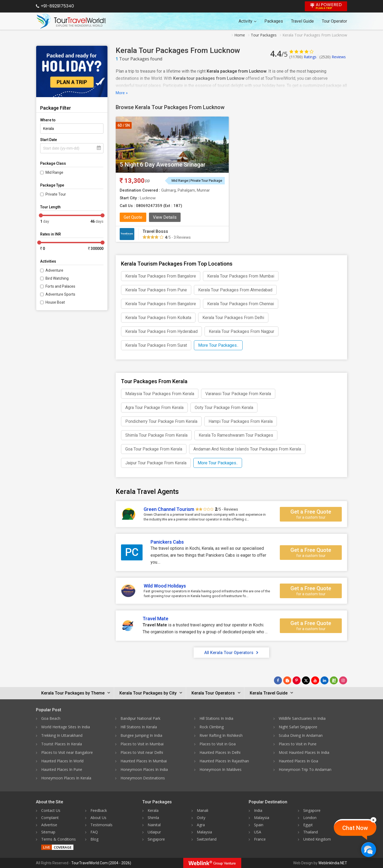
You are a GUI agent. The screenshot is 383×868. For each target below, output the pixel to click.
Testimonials (101, 825)
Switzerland (207, 839)
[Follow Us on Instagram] (343, 680)
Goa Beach (51, 718)
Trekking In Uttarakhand (62, 735)
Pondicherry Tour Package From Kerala (161, 421)
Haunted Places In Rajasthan (224, 761)
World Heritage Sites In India (66, 727)
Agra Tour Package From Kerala (154, 408)
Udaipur (154, 832)
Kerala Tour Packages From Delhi (233, 318)
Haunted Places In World (62, 761)
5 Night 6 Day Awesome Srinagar (163, 165)
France (260, 839)
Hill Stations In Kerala (139, 727)
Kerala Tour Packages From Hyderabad (161, 331)
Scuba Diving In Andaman (301, 735)
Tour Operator (334, 21)
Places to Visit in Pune (298, 744)
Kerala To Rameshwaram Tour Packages (236, 435)
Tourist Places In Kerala (62, 744)
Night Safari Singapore (298, 727)
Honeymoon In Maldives (220, 769)
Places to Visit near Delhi (142, 752)
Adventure (54, 270)
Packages (274, 21)
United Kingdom (317, 839)
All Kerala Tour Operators (231, 653)
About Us (98, 818)
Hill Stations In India (216, 718)
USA (258, 832)
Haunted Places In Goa (298, 761)
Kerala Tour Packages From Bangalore (161, 276)
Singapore (156, 839)
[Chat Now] (369, 850)
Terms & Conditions (59, 839)
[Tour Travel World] (71, 21)
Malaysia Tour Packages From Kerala (160, 394)
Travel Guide (302, 21)
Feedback (99, 810)
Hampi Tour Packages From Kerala (241, 421)
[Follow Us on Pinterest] (297, 680)
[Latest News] (287, 680)
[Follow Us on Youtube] (315, 680)
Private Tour (56, 194)
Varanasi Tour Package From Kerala (238, 394)
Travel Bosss (155, 231)
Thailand (311, 832)
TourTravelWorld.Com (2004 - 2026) (101, 863)
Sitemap (48, 832)
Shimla (153, 818)
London (310, 818)
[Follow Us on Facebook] (278, 680)
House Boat (55, 302)
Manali (203, 810)
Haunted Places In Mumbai (144, 761)
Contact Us (51, 810)
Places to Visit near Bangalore (67, 752)
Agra (201, 825)
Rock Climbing (212, 727)
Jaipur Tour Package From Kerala (156, 463)
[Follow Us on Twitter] (306, 680)
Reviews (333, 57)
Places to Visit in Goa (218, 744)
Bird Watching (57, 278)
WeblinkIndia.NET (333, 863)
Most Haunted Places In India (304, 752)
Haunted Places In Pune (62, 769)
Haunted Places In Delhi (220, 752)
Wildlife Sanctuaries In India (302, 718)
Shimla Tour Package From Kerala (156, 435)
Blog (94, 839)
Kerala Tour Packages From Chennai (241, 304)
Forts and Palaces (60, 286)
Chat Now (355, 828)
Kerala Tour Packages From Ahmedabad (235, 290)
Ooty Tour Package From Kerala (224, 408)
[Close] (373, 820)
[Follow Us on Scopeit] (334, 680)
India (258, 810)
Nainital (154, 825)
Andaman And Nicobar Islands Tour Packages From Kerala (247, 449)
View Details (165, 217)
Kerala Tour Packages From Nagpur (242, 331)
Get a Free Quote (311, 514)
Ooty (201, 818)
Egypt (308, 825)
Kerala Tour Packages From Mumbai (241, 276)
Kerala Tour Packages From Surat (156, 345)
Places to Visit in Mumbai (142, 744)
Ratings (303, 57)
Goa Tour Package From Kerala (154, 449)
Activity (247, 21)
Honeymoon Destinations (143, 778)
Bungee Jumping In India (141, 735)
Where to (48, 120)
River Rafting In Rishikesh (221, 735)
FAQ (94, 832)
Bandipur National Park (140, 718)
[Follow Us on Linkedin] (324, 680)
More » (122, 93)
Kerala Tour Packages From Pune (156, 290)
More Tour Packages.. (218, 345)
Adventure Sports (60, 294)
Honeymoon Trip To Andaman (305, 769)
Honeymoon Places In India (144, 769)
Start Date (49, 140)
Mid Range (54, 172)
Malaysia (204, 832)
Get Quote (133, 217)
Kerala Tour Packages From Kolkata (158, 318)
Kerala (153, 810)
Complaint (50, 818)
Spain (259, 825)
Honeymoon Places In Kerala (66, 778)
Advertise (49, 825)
